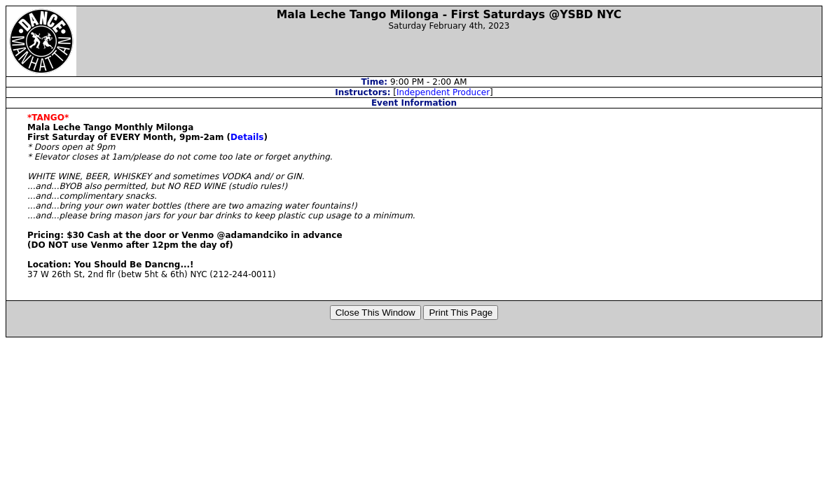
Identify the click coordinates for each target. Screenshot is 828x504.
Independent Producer (443, 92)
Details (247, 137)
